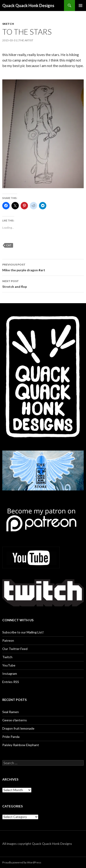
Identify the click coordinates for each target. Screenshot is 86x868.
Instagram (10, 673)
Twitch (7, 657)
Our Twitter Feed (15, 649)
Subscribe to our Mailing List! (23, 632)
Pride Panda (11, 737)
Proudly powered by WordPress (22, 862)
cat (9, 245)
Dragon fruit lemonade (18, 728)
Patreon (8, 640)
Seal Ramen (11, 712)
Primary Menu (80, 6)
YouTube (9, 665)
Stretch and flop (43, 283)
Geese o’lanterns (15, 720)
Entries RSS (11, 682)
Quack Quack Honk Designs (28, 6)
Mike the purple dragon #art (43, 267)
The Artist (26, 40)
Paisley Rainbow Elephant (21, 745)
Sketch (8, 24)
